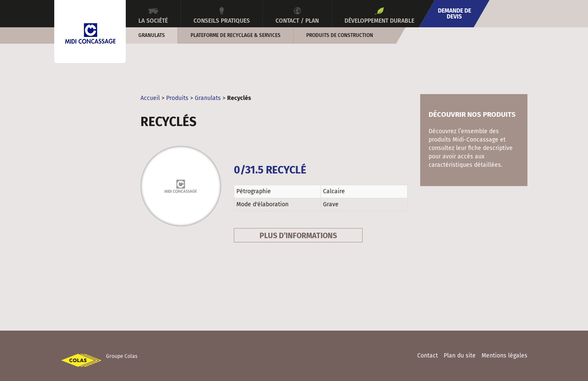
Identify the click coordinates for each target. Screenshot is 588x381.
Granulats (152, 35)
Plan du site (460, 356)
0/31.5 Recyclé (270, 170)
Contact (428, 356)
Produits (177, 98)
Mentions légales (505, 356)
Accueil (150, 98)
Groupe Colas (122, 356)
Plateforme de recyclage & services (236, 35)
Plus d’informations (298, 236)
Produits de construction (340, 35)
